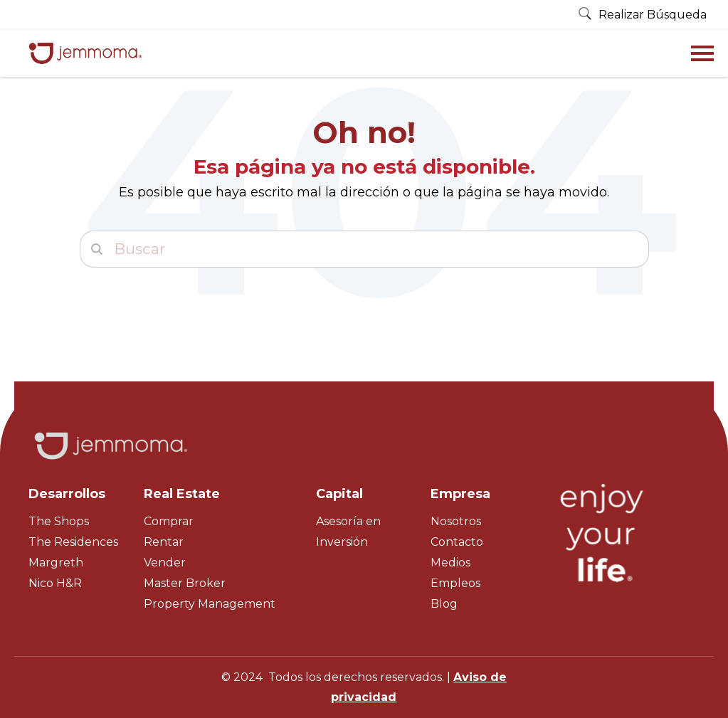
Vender (165, 563)
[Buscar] (364, 249)
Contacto (457, 542)
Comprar (169, 521)
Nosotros (456, 521)
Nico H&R (55, 583)
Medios (450, 563)
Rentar (164, 542)
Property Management (210, 604)
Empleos (455, 583)
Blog (444, 604)
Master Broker (185, 583)
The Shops (59, 521)
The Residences (73, 542)
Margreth (56, 563)
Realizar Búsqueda (642, 15)
